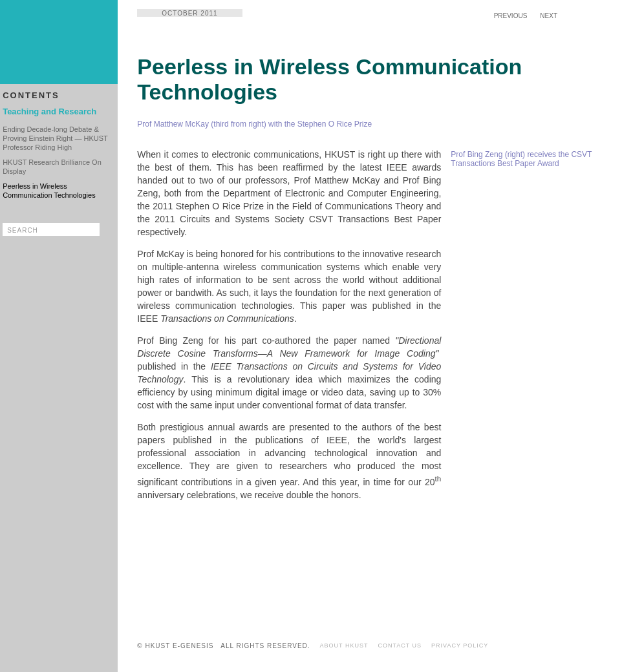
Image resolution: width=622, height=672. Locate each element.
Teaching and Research (49, 111)
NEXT (549, 16)
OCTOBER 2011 (189, 13)
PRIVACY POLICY (460, 646)
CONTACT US (400, 646)
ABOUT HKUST (344, 646)
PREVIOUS (511, 16)
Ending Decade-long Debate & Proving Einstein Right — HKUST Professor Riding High (55, 138)
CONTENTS (31, 95)
